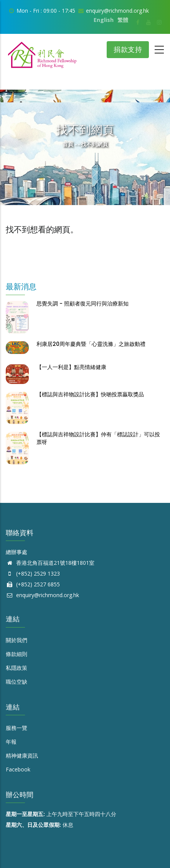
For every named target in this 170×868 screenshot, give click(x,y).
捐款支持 (128, 49)
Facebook (18, 769)
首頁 (68, 144)
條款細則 (17, 654)
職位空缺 (17, 682)
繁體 (123, 20)
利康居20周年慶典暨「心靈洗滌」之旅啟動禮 (91, 344)
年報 (11, 742)
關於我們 (17, 640)
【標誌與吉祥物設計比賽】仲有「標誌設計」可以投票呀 (98, 438)
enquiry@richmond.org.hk (42, 595)
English (104, 20)
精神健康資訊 (22, 755)
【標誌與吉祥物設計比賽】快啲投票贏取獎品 (90, 394)
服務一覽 (17, 728)
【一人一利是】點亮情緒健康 (71, 367)
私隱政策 (17, 668)
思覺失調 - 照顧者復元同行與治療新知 (83, 304)
